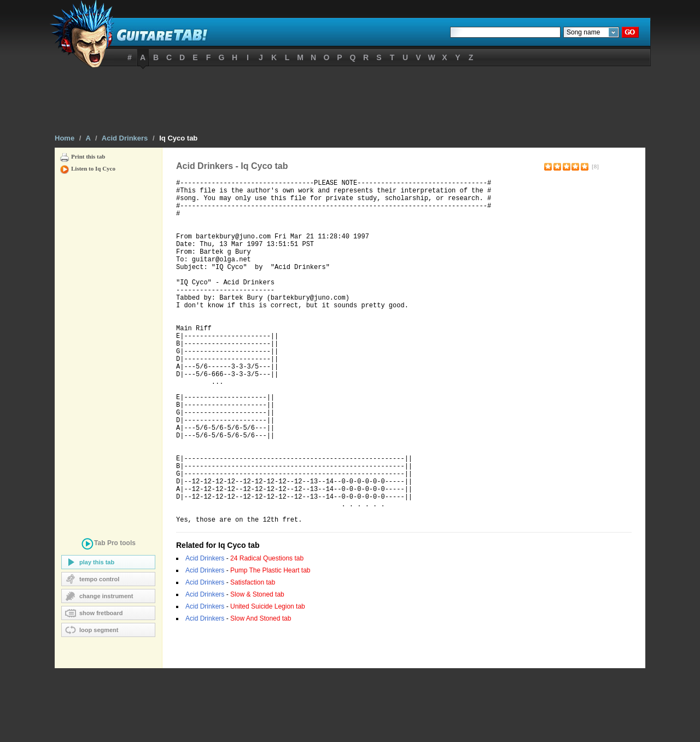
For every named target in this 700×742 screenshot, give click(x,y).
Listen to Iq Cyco (93, 168)
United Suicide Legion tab (268, 680)
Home (65, 138)
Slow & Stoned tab (257, 668)
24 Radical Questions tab (267, 632)
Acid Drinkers (125, 138)
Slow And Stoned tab (261, 692)
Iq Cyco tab (178, 138)
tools (108, 545)
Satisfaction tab (253, 656)
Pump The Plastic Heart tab (270, 644)
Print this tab (88, 156)
